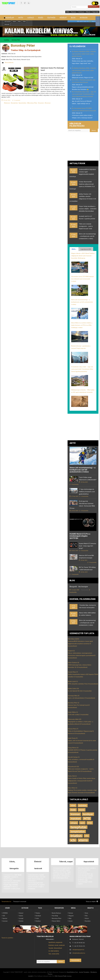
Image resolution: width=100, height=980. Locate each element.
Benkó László (73, 681)
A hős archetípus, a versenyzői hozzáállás (81, 761)
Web (70, 918)
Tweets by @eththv (7, 938)
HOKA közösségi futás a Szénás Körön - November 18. (80, 666)
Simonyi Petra (73, 729)
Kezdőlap (7, 40)
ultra (87, 836)
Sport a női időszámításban (82, 698)
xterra (83, 840)
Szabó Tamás (73, 738)
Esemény (88, 921)
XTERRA (5, 913)
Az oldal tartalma (54, 951)
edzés (73, 805)
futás (73, 810)
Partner (71, 913)
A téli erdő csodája (78, 714)
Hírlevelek (7, 24)
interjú (82, 810)
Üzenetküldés (75, 960)
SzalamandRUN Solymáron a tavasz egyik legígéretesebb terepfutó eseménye (80, 644)
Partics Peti (72, 776)
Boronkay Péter (16, 40)
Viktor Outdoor (74, 662)
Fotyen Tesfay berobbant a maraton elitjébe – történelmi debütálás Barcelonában (88, 209)
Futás (37, 918)
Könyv (87, 918)
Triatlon (38, 913)
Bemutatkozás (9, 62)
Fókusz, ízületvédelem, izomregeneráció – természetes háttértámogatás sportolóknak (82, 655)
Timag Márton (73, 748)
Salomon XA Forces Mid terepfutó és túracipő (86, 557)
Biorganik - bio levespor (79, 586)
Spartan (5, 918)
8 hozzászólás (92, 562)
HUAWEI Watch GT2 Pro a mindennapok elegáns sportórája (80, 536)
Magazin (71, 916)
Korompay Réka (74, 696)
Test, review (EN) (54, 954)
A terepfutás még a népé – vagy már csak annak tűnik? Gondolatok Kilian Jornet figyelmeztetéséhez (82, 369)
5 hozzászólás (74, 574)
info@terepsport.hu (78, 950)
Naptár (14, 21)
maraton (41, 103)
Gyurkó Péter (73, 672)
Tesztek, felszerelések (55, 948)
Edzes (19, 21)
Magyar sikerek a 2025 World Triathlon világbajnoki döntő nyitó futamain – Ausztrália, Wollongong (83, 256)
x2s (73, 840)
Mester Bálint (56, 921)
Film (86, 916)
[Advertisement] (83, 147)
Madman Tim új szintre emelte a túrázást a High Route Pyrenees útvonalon (82, 791)
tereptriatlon (78, 831)
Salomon (7, 103)
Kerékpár (38, 916)
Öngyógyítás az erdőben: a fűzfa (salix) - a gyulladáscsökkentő (81, 723)
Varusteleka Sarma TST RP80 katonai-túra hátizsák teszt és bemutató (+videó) (83, 279)
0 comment (16, 100)
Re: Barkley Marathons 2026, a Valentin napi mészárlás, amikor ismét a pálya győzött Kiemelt (84, 54)
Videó (24, 21)
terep (90, 823)
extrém (83, 805)
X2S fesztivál (8, 21)
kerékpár (88, 814)
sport (82, 823)
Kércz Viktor (73, 788)
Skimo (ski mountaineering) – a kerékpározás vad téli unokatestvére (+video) (87, 236)
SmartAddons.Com (72, 972)
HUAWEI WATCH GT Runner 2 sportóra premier (83, 751)
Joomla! (30, 976)
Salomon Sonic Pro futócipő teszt (79, 706)
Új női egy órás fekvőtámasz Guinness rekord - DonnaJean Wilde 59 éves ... (82, 505)
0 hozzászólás (74, 484)
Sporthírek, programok (55, 942)
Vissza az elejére (92, 901)
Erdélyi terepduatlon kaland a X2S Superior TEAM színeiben (83, 675)
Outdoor (38, 921)
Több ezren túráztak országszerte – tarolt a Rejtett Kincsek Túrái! (86, 226)
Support (71, 651)
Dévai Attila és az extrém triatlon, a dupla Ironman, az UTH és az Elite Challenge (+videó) (82, 325)
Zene (86, 913)
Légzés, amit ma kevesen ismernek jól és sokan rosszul (82, 742)
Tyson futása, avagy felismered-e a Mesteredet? (88, 479)
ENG (68, 12)
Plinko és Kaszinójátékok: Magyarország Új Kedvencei (81, 732)
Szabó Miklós (73, 712)
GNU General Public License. (63, 976)
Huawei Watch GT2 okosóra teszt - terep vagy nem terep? (87, 546)
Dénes (90, 21)
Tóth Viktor (73, 639)
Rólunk (88, 12)
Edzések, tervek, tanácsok (57, 945)
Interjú (71, 921)
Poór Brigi (55, 916)
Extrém (21, 921)
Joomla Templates (84, 972)
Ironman (48, 103)
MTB (87, 818)
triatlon (76, 836)
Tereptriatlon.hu (6, 901)
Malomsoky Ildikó (75, 719)
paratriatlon (23, 103)
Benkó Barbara (56, 913)
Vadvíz (21, 916)
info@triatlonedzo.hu (79, 953)
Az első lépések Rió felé (80, 691)
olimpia (74, 823)
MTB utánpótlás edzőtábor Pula (83, 684)
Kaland (21, 913)
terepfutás (15, 103)
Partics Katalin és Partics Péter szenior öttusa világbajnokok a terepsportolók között (82, 781)
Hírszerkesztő (73, 766)
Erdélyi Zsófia (73, 688)
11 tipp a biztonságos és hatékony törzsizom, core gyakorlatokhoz (87, 492)
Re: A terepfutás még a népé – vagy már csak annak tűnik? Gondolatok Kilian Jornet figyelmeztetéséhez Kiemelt (84, 94)
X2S (4, 916)
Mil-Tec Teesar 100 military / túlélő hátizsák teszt (87, 568)
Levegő (21, 918)
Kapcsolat (95, 12)
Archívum (81, 12)
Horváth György (74, 757)
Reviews (74, 12)
